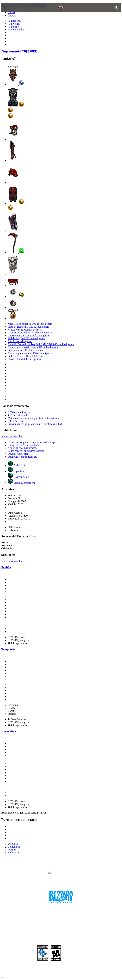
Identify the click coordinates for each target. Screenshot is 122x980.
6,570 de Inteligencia (19, 412)
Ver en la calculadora (12, 436)
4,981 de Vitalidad (17, 415)
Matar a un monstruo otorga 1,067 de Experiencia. (34, 418)
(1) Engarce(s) (15, 421)
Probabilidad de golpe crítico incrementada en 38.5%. (36, 424)
